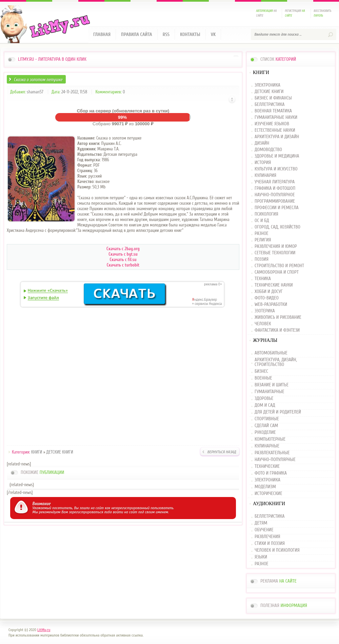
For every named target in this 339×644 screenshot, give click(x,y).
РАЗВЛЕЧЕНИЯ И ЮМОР (276, 247)
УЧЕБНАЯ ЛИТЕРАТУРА (275, 182)
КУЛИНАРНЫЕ (267, 446)
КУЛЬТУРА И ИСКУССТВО (276, 169)
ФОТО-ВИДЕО (267, 298)
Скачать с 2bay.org (123, 249)
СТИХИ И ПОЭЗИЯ (270, 544)
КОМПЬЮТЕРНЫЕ (270, 439)
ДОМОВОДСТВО (268, 150)
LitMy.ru (44, 630)
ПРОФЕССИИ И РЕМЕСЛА (277, 208)
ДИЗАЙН (262, 143)
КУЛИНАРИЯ (265, 176)
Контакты (190, 34)
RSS (166, 34)
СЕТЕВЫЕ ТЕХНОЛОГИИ (275, 253)
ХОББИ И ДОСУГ (269, 292)
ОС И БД (262, 221)
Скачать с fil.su (123, 260)
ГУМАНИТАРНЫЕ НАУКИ (276, 118)
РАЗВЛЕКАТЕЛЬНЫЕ (272, 453)
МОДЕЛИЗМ (265, 487)
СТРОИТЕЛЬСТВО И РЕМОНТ (279, 266)
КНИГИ (37, 452)
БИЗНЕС (261, 371)
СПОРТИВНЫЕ (267, 419)
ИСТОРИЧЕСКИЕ (268, 494)
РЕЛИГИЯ (263, 240)
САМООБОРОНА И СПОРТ (277, 272)
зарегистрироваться (86, 512)
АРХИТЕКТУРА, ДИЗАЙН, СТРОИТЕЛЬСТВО (276, 362)
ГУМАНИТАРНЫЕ (269, 392)
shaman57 (35, 92)
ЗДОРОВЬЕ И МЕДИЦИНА (277, 156)
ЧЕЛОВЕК (263, 324)
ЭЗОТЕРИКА (265, 311)
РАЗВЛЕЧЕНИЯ (267, 537)
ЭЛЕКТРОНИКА (267, 85)
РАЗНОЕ (262, 234)
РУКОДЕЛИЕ (265, 433)
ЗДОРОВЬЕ (264, 399)
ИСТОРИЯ (263, 163)
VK (213, 34)
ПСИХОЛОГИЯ (266, 214)
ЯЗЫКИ (261, 557)
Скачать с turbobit (123, 265)
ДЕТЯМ (261, 523)
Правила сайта (137, 34)
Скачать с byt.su (123, 254)
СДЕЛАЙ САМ (266, 426)
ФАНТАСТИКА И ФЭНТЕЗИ (277, 330)
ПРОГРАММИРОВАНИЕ (275, 201)
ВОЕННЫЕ (263, 378)
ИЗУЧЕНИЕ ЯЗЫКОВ (272, 124)
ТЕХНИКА (263, 279)
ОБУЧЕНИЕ (264, 530)
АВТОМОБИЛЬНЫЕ (271, 353)
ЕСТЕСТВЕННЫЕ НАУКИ (275, 131)
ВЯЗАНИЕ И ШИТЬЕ (272, 385)
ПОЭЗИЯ (262, 260)
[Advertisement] (123, 378)
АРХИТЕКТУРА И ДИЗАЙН (277, 137)
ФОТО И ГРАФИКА (271, 473)
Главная (102, 34)
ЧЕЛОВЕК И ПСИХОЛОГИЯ (277, 550)
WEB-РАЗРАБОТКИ (271, 305)
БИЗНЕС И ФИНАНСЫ (273, 98)
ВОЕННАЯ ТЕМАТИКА (273, 111)
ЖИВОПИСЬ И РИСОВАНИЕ (278, 318)
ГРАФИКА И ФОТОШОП (275, 189)
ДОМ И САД (265, 405)
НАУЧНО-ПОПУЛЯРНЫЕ (275, 460)
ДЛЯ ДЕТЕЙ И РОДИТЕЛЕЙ (278, 412)
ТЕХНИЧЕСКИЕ (267, 466)
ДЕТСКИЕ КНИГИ (60, 452)
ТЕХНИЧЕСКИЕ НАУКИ (274, 285)
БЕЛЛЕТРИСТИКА (270, 105)
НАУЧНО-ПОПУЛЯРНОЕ (275, 195)
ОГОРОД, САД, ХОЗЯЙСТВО (277, 227)
